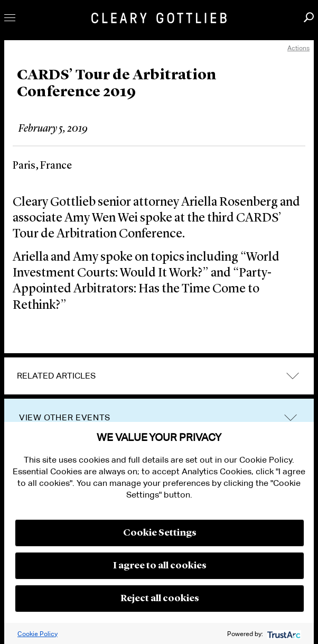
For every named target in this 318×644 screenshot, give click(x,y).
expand (293, 376)
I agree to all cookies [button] (160, 566)
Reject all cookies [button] (160, 599)
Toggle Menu (10, 18)
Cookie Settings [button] (160, 533)
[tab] (159, 376)
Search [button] (309, 17)
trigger (291, 418)
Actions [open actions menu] (298, 48)
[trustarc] (283, 634)
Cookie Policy (38, 634)
